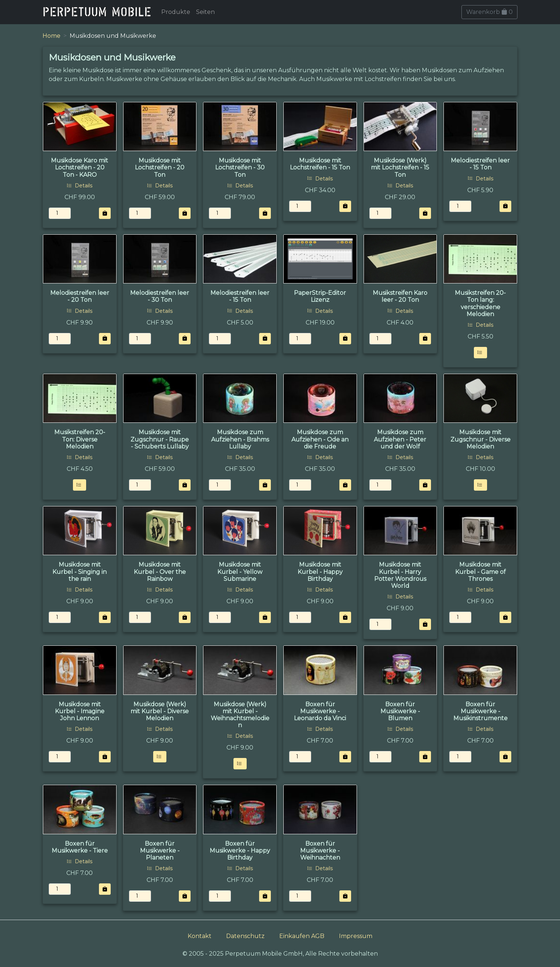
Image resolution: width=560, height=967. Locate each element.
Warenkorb (489, 12)
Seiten (205, 12)
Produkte (176, 12)
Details (80, 186)
